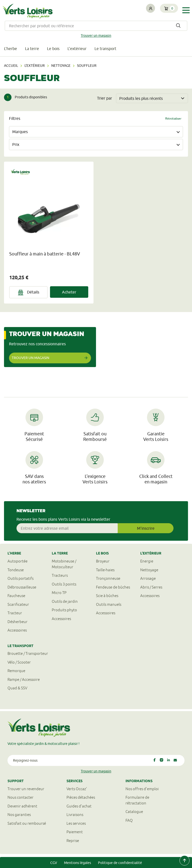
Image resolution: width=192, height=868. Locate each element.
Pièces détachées (81, 797)
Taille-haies (105, 570)
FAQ (129, 820)
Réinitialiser (173, 118)
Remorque (16, 671)
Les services (76, 823)
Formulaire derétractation (137, 800)
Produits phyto (64, 610)
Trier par (104, 98)
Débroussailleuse (22, 587)
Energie (147, 561)
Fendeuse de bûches (113, 587)
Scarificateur (18, 604)
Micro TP (59, 593)
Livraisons (75, 815)
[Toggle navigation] (186, 10)
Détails (28, 293)
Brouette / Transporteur (28, 653)
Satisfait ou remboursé (27, 823)
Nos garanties (19, 815)
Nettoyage (61, 66)
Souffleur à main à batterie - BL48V (45, 254)
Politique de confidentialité (120, 863)
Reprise (73, 841)
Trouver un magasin (96, 36)
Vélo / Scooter (19, 662)
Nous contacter (20, 797)
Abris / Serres (151, 587)
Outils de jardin (65, 601)
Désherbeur (17, 622)
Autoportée (17, 561)
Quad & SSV (17, 688)
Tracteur (15, 613)
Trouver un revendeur (26, 789)
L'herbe (10, 49)
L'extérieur (77, 49)
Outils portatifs (20, 578)
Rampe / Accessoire (24, 679)
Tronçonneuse (108, 578)
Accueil (11, 66)
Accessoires (17, 630)
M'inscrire (146, 528)
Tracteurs (60, 575)
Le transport (105, 49)
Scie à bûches (107, 596)
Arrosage (148, 578)
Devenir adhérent (22, 806)
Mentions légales (77, 863)
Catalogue (134, 812)
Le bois (53, 49)
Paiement (75, 832)
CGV (54, 863)
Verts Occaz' (77, 789)
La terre (32, 49)
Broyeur (103, 561)
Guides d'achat (79, 806)
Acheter (69, 292)
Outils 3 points (64, 584)
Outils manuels (109, 604)
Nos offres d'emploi (142, 789)
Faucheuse (16, 596)
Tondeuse (16, 570)
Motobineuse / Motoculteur (64, 564)
